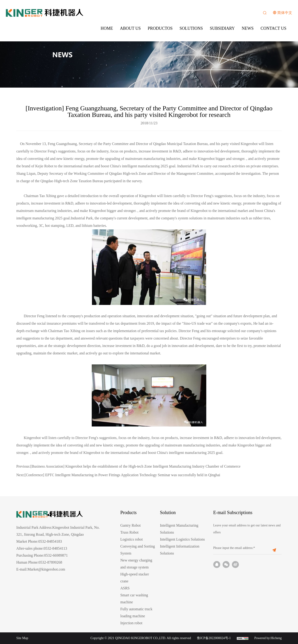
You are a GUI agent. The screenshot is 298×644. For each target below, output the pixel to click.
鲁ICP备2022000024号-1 (214, 638)
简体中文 (285, 13)
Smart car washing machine (134, 599)
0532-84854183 (50, 541)
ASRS (125, 588)
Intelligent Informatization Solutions (180, 550)
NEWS (248, 28)
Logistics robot (132, 539)
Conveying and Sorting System (138, 550)
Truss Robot (129, 532)
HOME (107, 28)
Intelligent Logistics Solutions (182, 539)
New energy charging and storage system (136, 564)
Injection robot (131, 623)
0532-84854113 (55, 548)
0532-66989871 (56, 555)
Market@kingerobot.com (46, 569)
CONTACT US (273, 28)
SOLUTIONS (191, 28)
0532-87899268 (50, 562)
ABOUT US (130, 28)
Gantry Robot (131, 525)
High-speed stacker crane (135, 578)
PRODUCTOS (160, 28)
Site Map (22, 638)
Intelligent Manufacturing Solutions (179, 529)
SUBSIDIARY (222, 28)
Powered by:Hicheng (268, 638)
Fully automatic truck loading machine (136, 613)
